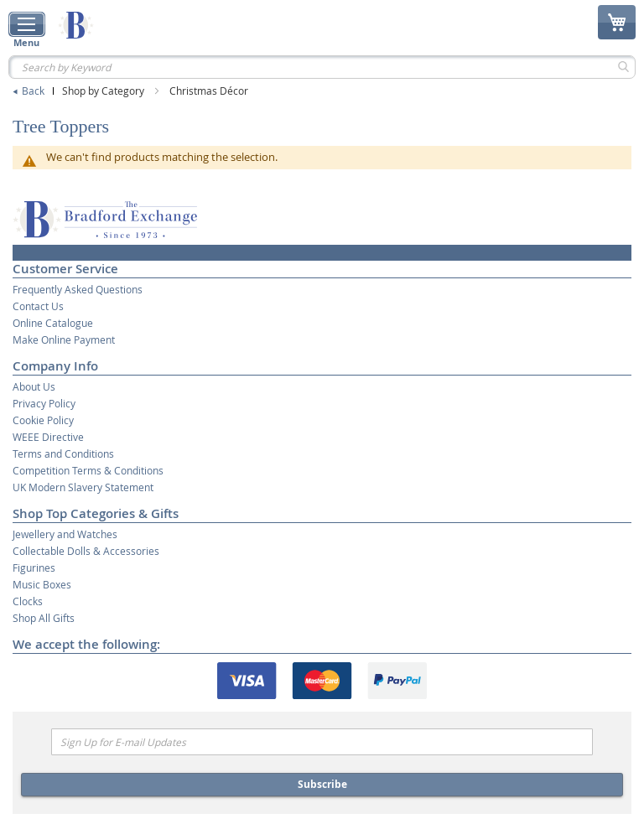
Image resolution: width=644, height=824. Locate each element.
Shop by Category (104, 91)
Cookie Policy (43, 420)
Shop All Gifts (44, 618)
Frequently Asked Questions (78, 289)
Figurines (34, 567)
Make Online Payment (64, 339)
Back (33, 91)
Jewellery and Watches (65, 534)
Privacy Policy (44, 403)
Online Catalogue (53, 323)
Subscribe (322, 784)
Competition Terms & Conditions (88, 470)
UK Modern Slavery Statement (83, 487)
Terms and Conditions (63, 453)
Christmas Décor (209, 91)
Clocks (28, 601)
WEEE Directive (48, 437)
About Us (34, 386)
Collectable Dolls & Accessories (86, 551)
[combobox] (322, 67)
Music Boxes (42, 584)
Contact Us (38, 306)
